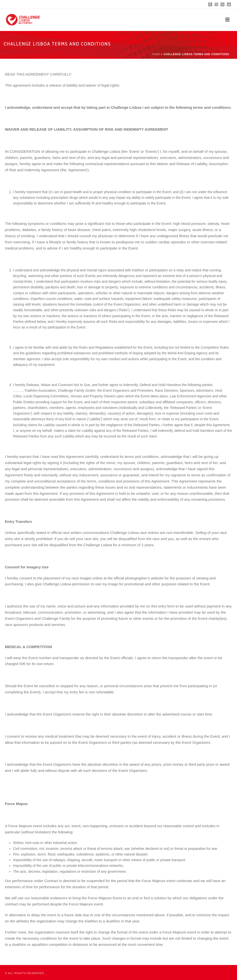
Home (156, 54)
